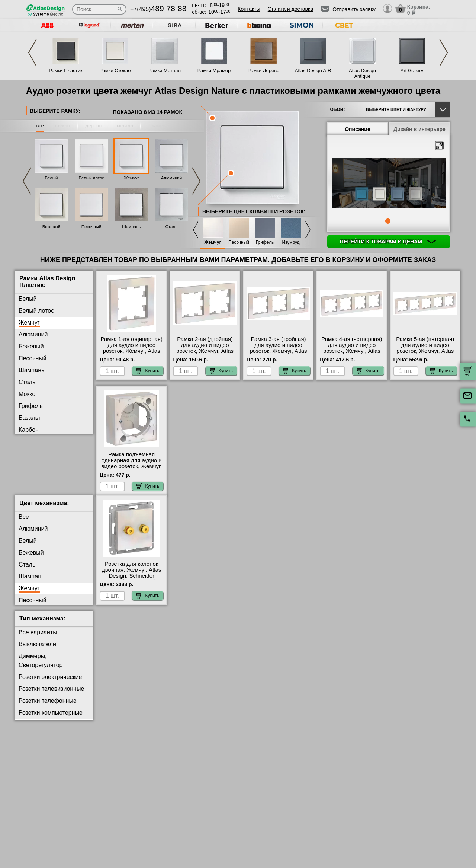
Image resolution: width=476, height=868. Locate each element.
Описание (358, 129)
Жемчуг (131, 178)
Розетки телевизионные (51, 695)
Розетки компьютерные (51, 719)
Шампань (131, 227)
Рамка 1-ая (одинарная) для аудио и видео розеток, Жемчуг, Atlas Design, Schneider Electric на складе (132, 351)
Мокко (27, 394)
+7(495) (158, 9)
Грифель (265, 242)
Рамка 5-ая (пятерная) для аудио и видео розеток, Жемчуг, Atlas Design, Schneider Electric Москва (425, 351)
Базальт (30, 418)
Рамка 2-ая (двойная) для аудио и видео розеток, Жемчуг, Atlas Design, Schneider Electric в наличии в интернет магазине (205, 354)
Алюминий (171, 178)
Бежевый (52, 227)
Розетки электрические (50, 683)
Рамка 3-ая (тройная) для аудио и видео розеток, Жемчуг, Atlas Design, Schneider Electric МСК (279, 351)
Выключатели (37, 650)
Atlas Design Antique (362, 73)
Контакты (249, 9)
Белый (52, 178)
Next (444, 53)
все (40, 126)
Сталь (172, 227)
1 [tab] (388, 221)
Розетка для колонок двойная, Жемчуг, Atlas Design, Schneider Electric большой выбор (131, 579)
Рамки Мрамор (214, 71)
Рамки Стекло (115, 71)
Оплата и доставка (290, 9)
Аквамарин (34, 442)
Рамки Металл (165, 71)
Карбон (29, 430)
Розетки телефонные (48, 707)
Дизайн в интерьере (419, 129)
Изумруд (291, 242)
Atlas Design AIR (313, 71)
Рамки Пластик (66, 71)
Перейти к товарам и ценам (388, 242)
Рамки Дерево (263, 71)
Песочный (91, 227)
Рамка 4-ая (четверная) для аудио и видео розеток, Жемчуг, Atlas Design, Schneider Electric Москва (352, 351)
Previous (32, 53)
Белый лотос (91, 178)
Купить (148, 371)
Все (24, 523)
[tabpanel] (389, 184)
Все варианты (38, 638)
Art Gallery (412, 71)
